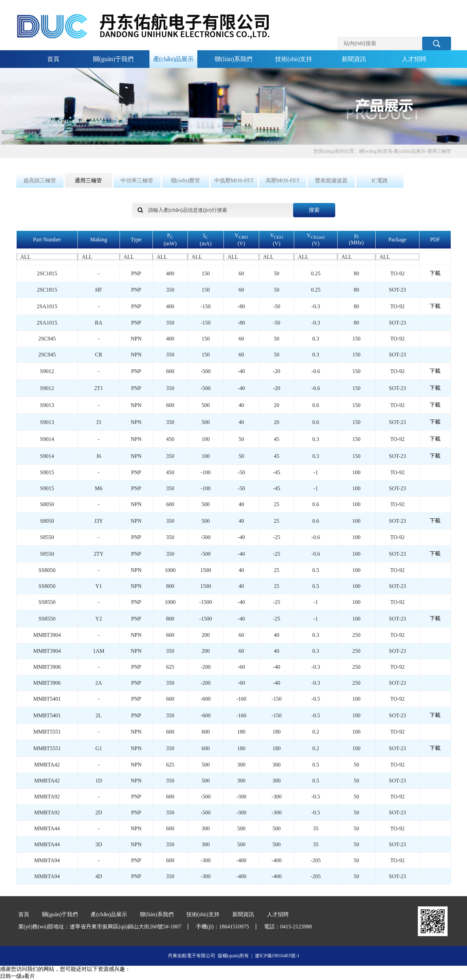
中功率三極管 (137, 180)
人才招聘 (414, 59)
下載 (435, 273)
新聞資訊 (354, 59)
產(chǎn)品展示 (174, 59)
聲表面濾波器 (331, 180)
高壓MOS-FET (283, 180)
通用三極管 (439, 151)
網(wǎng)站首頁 (375, 151)
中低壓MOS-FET (234, 180)
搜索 (314, 210)
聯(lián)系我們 (233, 59)
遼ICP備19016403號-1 (277, 956)
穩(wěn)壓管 (185, 180)
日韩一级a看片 (17, 976)
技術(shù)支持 (294, 59)
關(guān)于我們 (113, 59)
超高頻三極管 (40, 180)
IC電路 (380, 180)
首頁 (53, 59)
